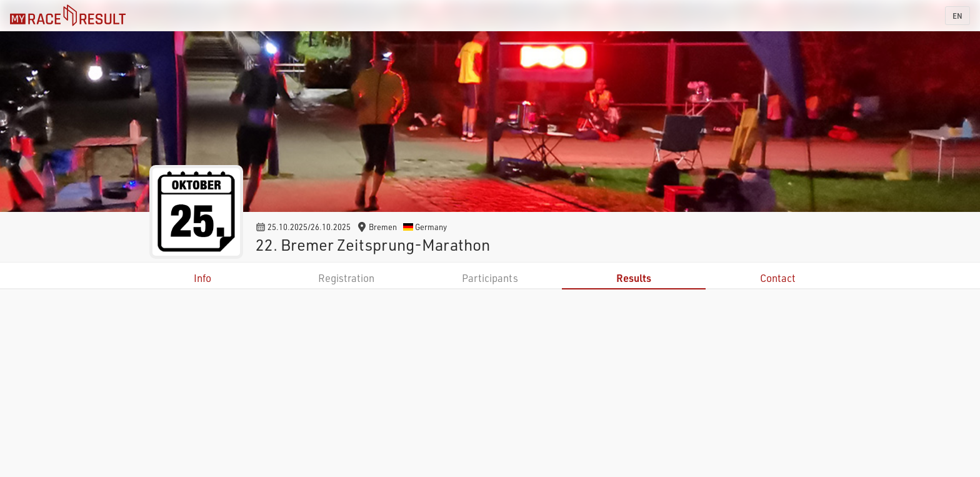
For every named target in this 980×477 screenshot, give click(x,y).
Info (202, 278)
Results (634, 278)
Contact (778, 278)
